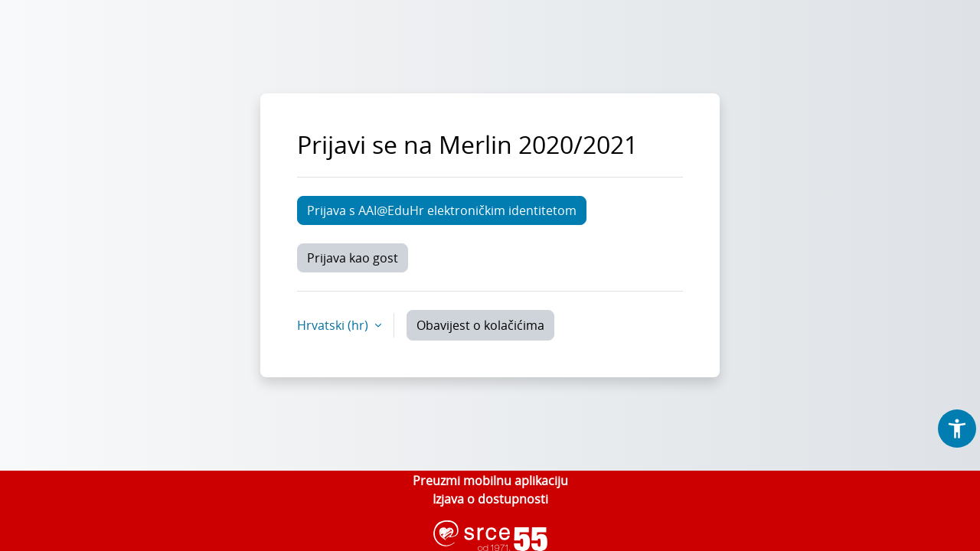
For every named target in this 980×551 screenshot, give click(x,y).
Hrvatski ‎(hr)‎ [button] (334, 325)
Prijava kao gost (353, 258)
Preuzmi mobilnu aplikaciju (490, 481)
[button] (957, 429)
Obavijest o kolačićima (480, 325)
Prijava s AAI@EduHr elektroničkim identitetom (442, 210)
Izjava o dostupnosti (490, 499)
